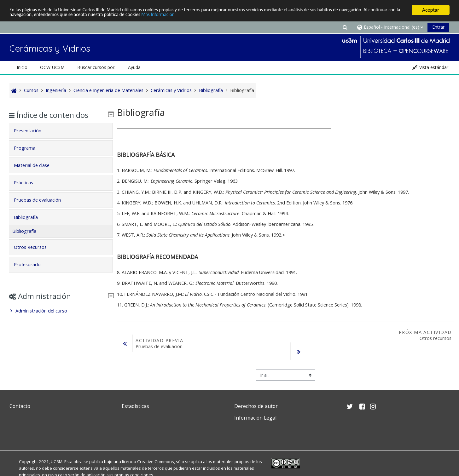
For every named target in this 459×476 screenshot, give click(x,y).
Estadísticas (135, 406)
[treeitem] (61, 311)
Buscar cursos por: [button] (96, 67)
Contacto (20, 406)
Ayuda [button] (134, 67)
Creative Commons (156, 462)
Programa (29, 148)
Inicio (22, 67)
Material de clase (36, 165)
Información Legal (255, 418)
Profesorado (32, 264)
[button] (345, 27)
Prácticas (28, 183)
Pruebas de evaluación (42, 200)
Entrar (438, 27)
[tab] (61, 131)
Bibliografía (30, 217)
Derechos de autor (256, 406)
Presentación (32, 131)
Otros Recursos (35, 247)
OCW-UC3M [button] (52, 67)
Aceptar (431, 10)
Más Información (210, 16)
